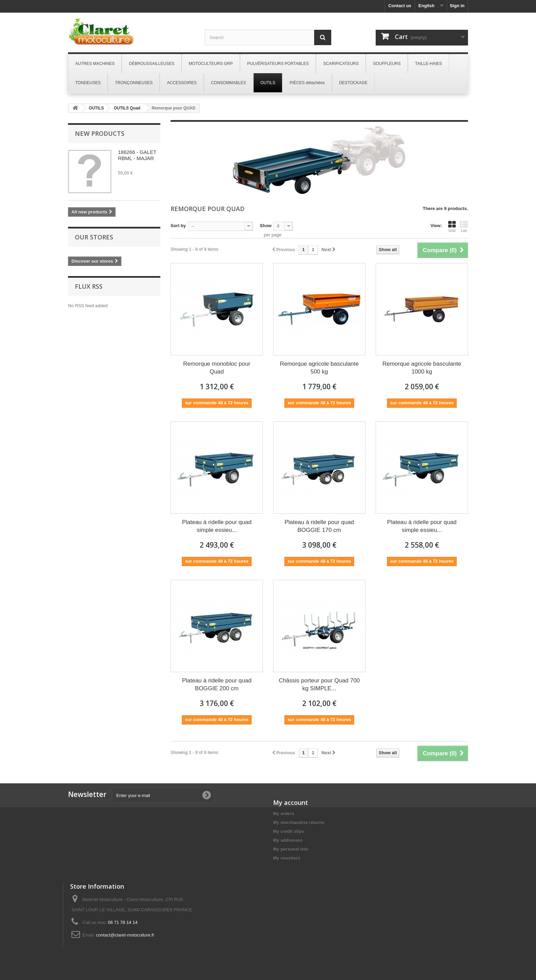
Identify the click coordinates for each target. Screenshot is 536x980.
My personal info (291, 849)
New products (100, 133)
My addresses (288, 840)
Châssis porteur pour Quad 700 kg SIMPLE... (319, 684)
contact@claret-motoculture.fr (125, 935)
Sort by (178, 226)
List (464, 226)
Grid (452, 226)
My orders (284, 814)
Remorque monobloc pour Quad (217, 368)
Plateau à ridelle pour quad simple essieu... (217, 526)
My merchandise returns (299, 822)
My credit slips (289, 831)
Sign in (457, 6)
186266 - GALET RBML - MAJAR (137, 155)
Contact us (400, 6)
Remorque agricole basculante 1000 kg (422, 368)
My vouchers (287, 858)
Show (266, 226)
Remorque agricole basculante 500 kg (319, 368)
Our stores (94, 237)
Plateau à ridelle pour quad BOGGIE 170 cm (319, 526)
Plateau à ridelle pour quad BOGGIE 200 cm (217, 684)
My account (291, 802)
